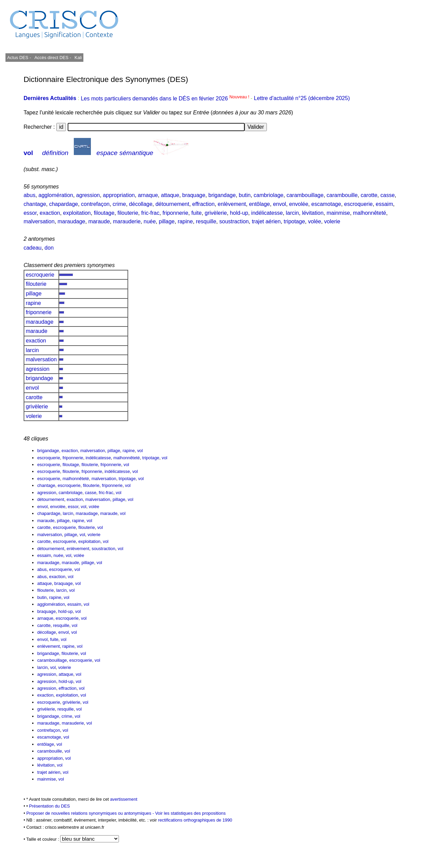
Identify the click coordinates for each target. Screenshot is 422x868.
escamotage (326, 204)
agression (88, 195)
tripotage (294, 221)
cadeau (33, 248)
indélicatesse (267, 213)
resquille (206, 221)
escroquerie (358, 204)
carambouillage (305, 195)
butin (245, 195)
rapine (185, 221)
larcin (292, 213)
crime (119, 204)
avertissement (124, 799)
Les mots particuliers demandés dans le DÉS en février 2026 (166, 99)
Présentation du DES (50, 806)
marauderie (127, 221)
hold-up (239, 213)
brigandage (222, 195)
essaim (385, 204)
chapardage (64, 204)
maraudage (72, 221)
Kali (78, 58)
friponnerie (175, 213)
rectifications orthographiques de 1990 (195, 820)
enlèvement (232, 204)
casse (387, 195)
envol (280, 204)
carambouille (342, 195)
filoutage (104, 213)
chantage (35, 204)
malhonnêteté (370, 213)
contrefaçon (95, 204)
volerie (332, 221)
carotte (369, 195)
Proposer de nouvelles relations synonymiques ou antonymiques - (91, 813)
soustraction (234, 221)
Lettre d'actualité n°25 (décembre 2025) (302, 99)
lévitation (313, 213)
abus (30, 195)
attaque (170, 195)
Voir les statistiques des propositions (190, 813)
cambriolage (268, 195)
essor (30, 213)
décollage (141, 204)
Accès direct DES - (53, 58)
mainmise (338, 213)
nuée (150, 221)
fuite (196, 213)
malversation (39, 221)
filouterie (128, 213)
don (49, 248)
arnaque (148, 195)
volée (314, 221)
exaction (50, 213)
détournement (172, 204)
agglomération (56, 195)
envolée (299, 204)
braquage (194, 195)
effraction (204, 204)
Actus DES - (19, 58)
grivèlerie (216, 213)
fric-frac (150, 213)
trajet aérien (266, 221)
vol (28, 153)
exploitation (77, 213)
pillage (167, 221)
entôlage (260, 204)
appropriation (119, 195)
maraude (99, 221)
